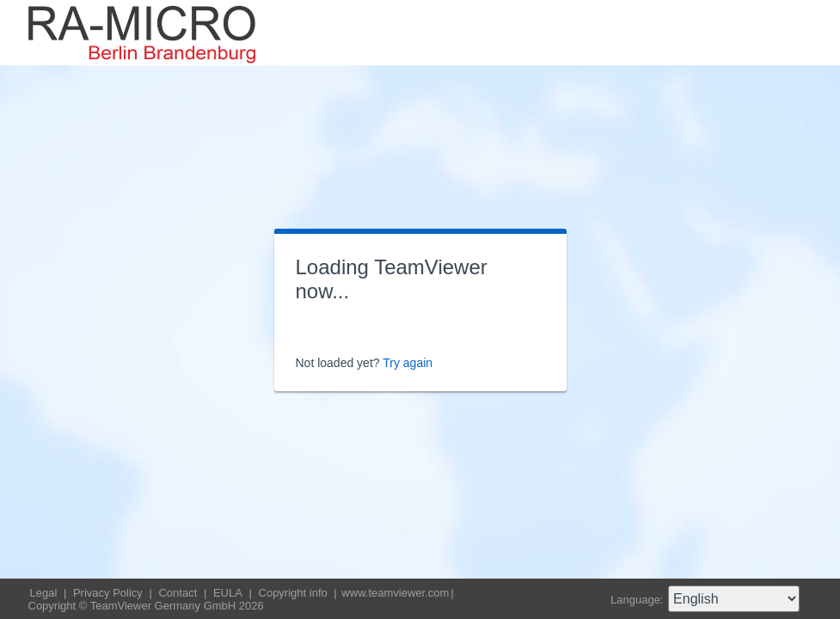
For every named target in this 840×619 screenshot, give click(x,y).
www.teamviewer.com (395, 593)
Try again (408, 363)
